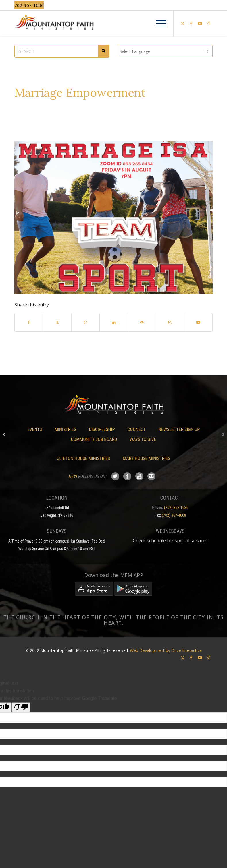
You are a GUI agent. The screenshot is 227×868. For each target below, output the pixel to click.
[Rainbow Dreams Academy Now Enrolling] (223, 434)
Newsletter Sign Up (179, 429)
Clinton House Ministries (84, 458)
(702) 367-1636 (176, 508)
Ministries (65, 429)
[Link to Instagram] (208, 23)
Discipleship (102, 429)
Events (35, 429)
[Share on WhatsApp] (85, 322)
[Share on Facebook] (29, 322)
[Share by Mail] (142, 322)
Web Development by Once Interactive (166, 650)
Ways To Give (143, 439)
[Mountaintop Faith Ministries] (113, 23)
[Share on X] (57, 322)
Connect (136, 429)
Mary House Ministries (146, 458)
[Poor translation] (21, 707)
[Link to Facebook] (191, 23)
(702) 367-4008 (174, 515)
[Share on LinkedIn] (114, 322)
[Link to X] (182, 23)
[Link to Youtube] (200, 23)
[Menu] (158, 23)
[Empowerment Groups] (4, 434)
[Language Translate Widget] (165, 51)
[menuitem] (158, 23)
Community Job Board (94, 439)
